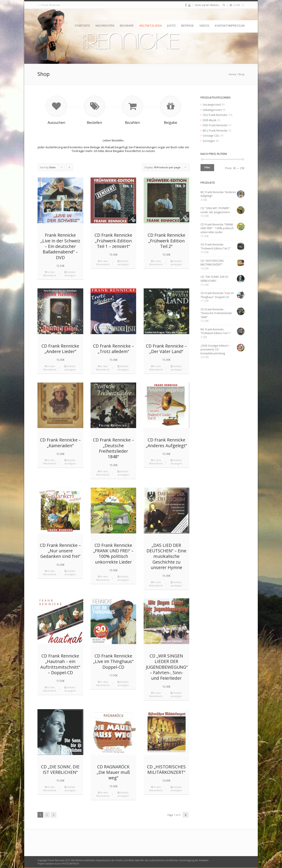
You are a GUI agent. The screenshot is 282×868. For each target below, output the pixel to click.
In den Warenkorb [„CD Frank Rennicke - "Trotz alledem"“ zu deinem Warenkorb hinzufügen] (103, 368)
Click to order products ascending (69, 168)
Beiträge (187, 26)
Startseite (82, 26)
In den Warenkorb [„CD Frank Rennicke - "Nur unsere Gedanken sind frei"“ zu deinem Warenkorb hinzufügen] (50, 573)
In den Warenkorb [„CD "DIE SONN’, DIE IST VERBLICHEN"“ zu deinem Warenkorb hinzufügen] (50, 789)
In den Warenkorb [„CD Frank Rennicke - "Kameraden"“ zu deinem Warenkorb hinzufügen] (50, 462)
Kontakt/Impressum (230, 26)
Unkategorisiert (212, 110)
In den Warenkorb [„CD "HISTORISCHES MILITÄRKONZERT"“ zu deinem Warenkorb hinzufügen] (156, 789)
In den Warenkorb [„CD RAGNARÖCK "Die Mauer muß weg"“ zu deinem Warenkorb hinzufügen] (103, 794)
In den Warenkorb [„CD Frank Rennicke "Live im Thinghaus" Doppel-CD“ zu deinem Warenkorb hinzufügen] (103, 683)
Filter (207, 167)
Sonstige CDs (211, 136)
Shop (241, 74)
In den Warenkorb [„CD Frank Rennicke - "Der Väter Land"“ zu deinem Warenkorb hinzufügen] (156, 368)
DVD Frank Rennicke (215, 125)
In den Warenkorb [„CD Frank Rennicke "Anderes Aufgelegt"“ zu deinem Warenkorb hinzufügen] (156, 462)
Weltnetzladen (150, 26)
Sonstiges (209, 141)
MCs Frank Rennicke (215, 130)
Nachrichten (105, 26)
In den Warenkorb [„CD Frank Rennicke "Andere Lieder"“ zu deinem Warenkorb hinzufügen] (50, 368)
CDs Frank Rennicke (215, 115)
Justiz (171, 26)
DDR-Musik (210, 120)
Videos (204, 26)
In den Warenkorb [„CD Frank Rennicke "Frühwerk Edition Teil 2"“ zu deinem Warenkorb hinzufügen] (156, 263)
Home (232, 74)
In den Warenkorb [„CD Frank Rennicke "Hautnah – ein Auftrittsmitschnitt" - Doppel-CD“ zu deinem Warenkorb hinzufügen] (50, 689)
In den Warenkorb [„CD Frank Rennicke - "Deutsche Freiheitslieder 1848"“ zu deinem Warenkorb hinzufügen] (103, 473)
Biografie (127, 26)
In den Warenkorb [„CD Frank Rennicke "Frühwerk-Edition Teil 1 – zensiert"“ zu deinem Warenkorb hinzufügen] (103, 263)
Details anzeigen (70, 274)
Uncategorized (212, 104)
